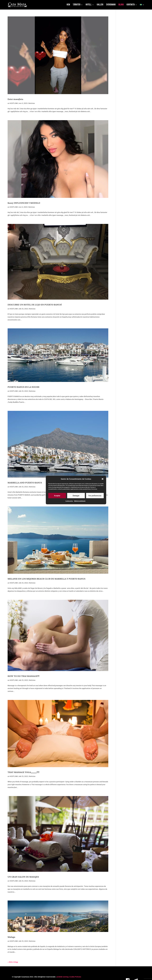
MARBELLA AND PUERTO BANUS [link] (25, 483)
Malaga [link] (11, 937)
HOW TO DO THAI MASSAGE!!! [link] (24, 676)
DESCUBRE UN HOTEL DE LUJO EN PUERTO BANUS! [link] (35, 305)
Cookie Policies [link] (75, 977)
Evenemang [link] (111, 5)
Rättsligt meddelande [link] (80, 501)
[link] (18, 5)
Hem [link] (68, 5)
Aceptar (57, 496)
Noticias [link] (32, 103)
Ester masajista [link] (15, 99)
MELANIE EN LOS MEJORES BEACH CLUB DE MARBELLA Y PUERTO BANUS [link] (46, 579)
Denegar (76, 496)
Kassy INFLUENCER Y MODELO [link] (24, 203)
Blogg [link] (121, 5)
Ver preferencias (95, 496)
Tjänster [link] (77, 5)
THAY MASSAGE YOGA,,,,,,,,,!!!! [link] (23, 772)
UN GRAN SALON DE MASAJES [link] (23, 877)
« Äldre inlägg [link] (13, 962)
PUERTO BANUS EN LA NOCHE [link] (24, 387)
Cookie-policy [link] (69, 501)
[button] (103, 479)
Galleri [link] (100, 5)
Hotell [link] (89, 5)
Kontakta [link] (131, 5)
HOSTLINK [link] (14, 103)
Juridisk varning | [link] (63, 977)
